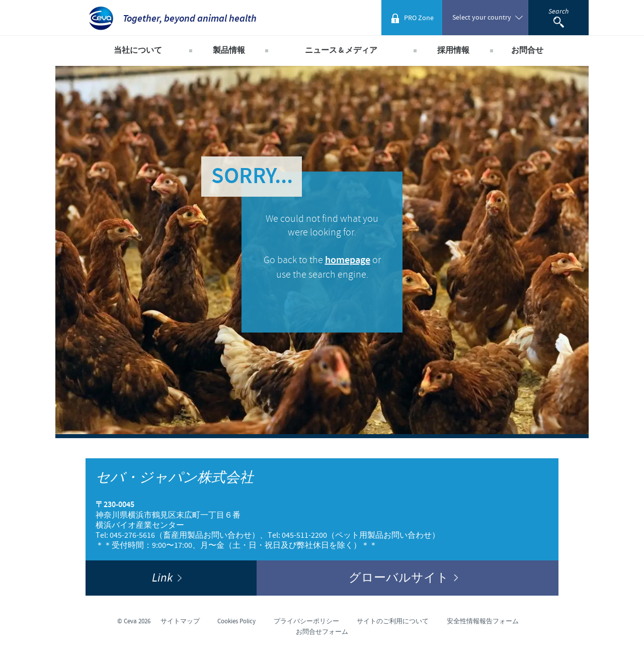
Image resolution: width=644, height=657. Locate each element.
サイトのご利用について (393, 621)
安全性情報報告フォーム (483, 621)
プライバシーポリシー (306, 621)
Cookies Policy (236, 621)
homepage (348, 260)
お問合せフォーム (322, 632)
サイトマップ (180, 621)
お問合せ (527, 51)
